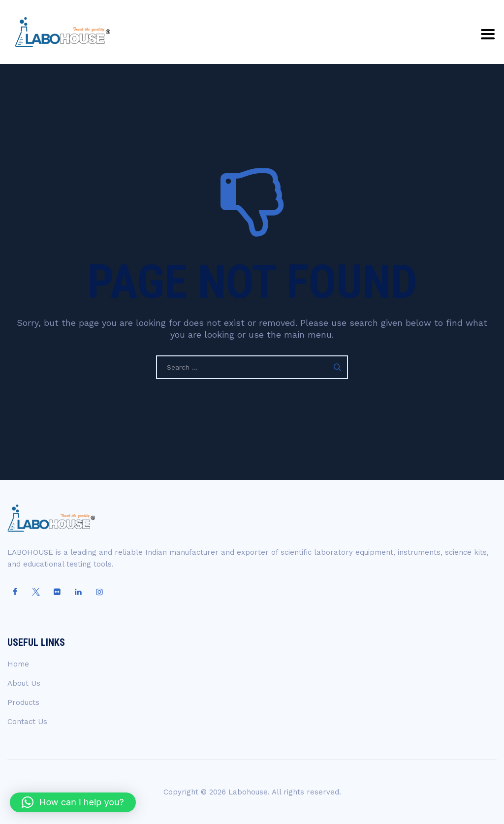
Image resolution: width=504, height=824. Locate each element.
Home (18, 664)
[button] (73, 802)
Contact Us (27, 722)
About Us (24, 683)
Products (23, 702)
